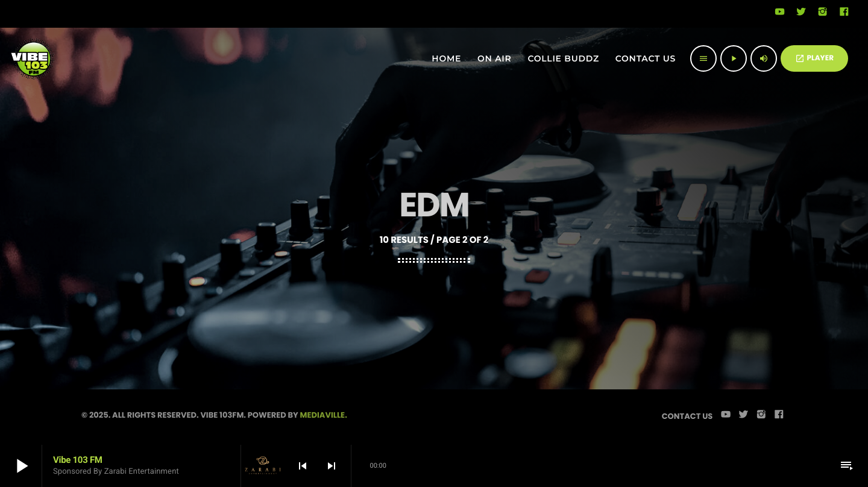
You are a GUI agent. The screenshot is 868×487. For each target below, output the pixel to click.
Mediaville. (324, 415)
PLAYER (814, 58)
